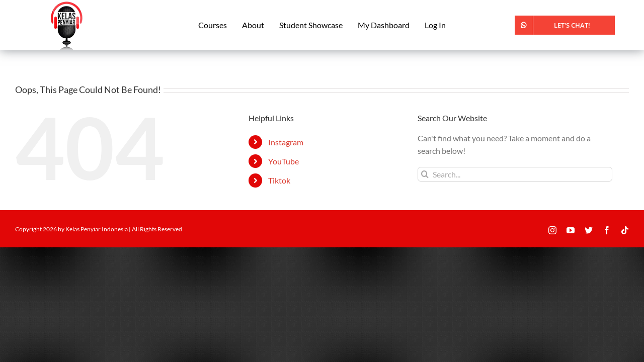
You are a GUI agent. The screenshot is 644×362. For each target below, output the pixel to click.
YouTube (284, 161)
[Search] (425, 174)
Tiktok (279, 180)
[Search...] (515, 174)
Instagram (286, 142)
